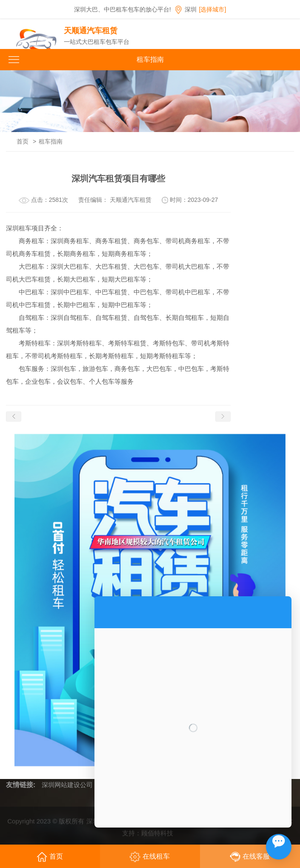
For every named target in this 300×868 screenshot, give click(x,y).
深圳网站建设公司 (67, 785)
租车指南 (51, 141)
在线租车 (150, 857)
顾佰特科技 (157, 836)
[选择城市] (213, 9)
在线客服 (250, 857)
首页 (23, 141)
